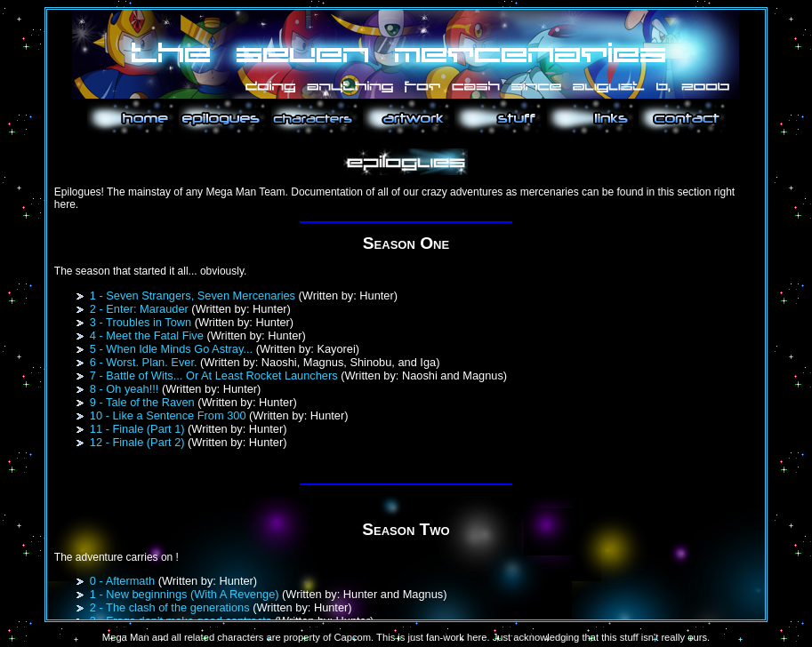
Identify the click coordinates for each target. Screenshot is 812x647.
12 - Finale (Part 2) (137, 442)
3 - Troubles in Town (141, 322)
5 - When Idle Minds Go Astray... (171, 349)
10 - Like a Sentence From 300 (168, 415)
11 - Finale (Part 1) (137, 429)
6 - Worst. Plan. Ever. (144, 362)
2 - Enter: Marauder (139, 309)
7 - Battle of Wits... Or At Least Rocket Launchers (214, 375)
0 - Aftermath (122, 581)
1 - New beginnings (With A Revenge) (185, 594)
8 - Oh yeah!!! (125, 389)
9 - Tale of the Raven (142, 402)
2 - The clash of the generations (170, 607)
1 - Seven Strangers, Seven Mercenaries (193, 296)
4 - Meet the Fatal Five (147, 335)
